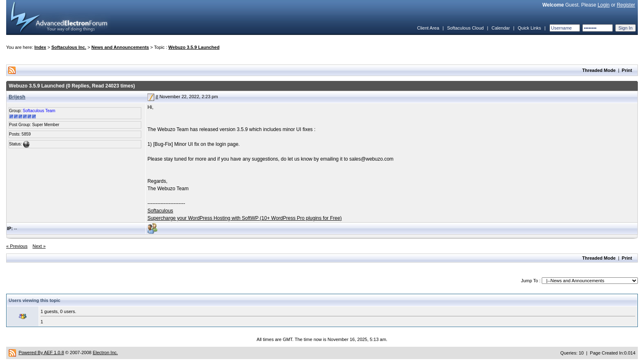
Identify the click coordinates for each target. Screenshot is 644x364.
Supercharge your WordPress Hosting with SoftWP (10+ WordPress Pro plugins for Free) (245, 218)
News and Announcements (120, 47)
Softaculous (160, 211)
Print (627, 70)
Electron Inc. (105, 352)
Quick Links (529, 28)
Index (40, 47)
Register (626, 5)
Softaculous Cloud (465, 28)
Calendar (501, 28)
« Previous (17, 246)
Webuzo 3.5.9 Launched (194, 47)
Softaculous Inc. (69, 47)
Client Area (428, 28)
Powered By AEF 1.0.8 (41, 352)
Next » (39, 246)
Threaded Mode (599, 70)
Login (604, 5)
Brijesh (17, 97)
